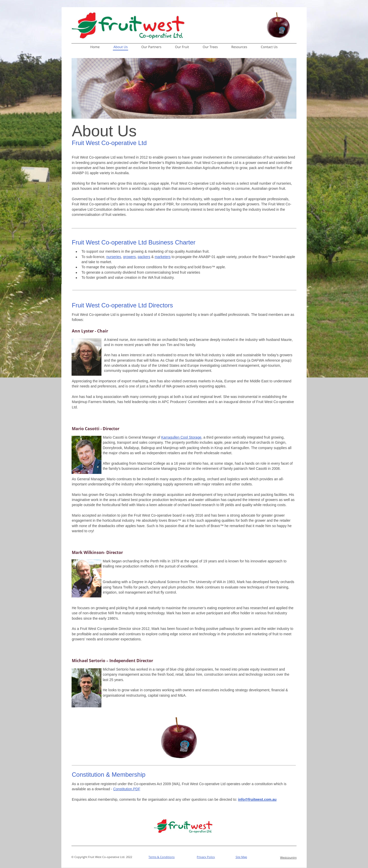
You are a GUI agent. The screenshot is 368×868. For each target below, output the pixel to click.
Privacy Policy (206, 857)
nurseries (114, 257)
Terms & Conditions (162, 857)
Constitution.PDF (127, 789)
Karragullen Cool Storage (181, 437)
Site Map (241, 857)
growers (129, 257)
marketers (163, 257)
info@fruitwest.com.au (257, 799)
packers (144, 257)
